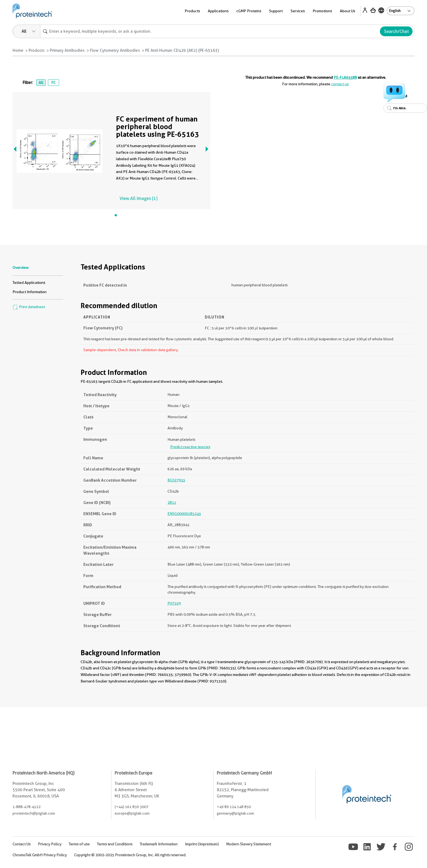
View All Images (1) (138, 198)
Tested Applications (29, 283)
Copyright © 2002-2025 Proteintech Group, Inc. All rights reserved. (130, 855)
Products (192, 11)
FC (53, 83)
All (41, 83)
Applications (218, 11)
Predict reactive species (190, 447)
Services (298, 11)
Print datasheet (29, 307)
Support (276, 11)
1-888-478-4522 (27, 807)
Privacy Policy (50, 844)
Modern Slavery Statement (248, 844)
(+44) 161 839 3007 (132, 807)
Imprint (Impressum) (202, 844)
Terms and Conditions (115, 844)
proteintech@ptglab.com (34, 813)
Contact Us (22, 844)
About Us (347, 11)
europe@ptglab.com (132, 813)
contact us (340, 84)
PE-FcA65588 (345, 77)
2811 (172, 502)
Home (18, 50)
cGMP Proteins (249, 11)
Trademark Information (159, 844)
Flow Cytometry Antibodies (115, 50)
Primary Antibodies (67, 50)
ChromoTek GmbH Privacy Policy (40, 855)
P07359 (174, 603)
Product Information (30, 292)
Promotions (322, 11)
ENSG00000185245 (184, 514)
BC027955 (176, 480)
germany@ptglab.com (235, 813)
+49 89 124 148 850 (234, 807)
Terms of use (79, 844)
